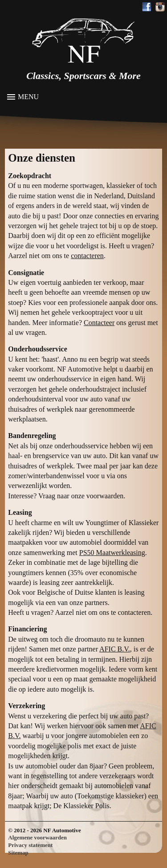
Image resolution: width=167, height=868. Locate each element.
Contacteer (99, 323)
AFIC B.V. (115, 649)
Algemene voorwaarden (37, 837)
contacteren (87, 256)
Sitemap (18, 853)
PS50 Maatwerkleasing (112, 553)
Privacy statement (30, 845)
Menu (28, 97)
